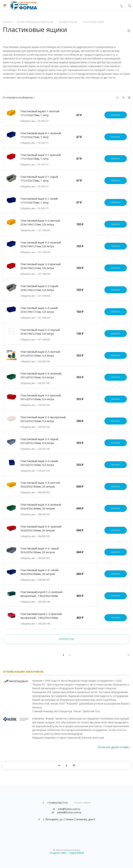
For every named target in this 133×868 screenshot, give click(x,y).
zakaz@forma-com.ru (69, 812)
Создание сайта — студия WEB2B (67, 853)
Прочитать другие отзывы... (114, 747)
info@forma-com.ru (69, 809)
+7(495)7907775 (57, 803)
